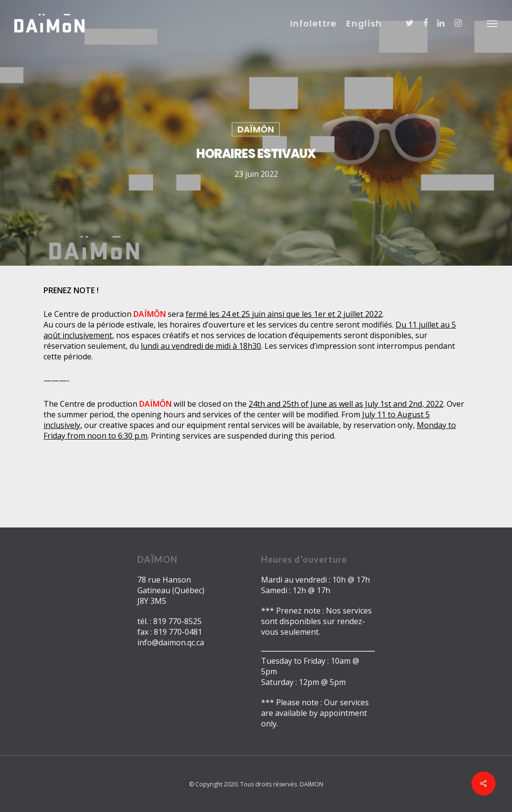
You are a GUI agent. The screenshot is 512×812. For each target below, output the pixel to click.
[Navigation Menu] (493, 23)
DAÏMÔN (256, 129)
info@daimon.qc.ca (171, 642)
